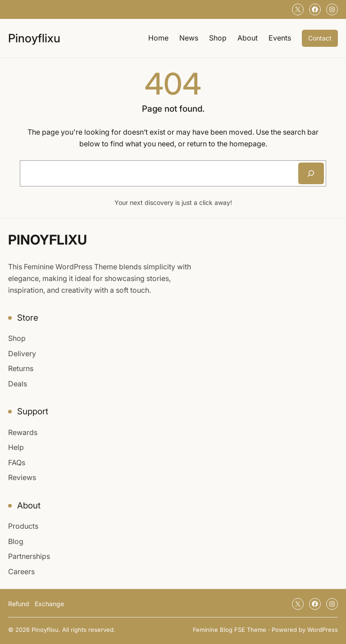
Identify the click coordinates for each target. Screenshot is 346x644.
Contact (320, 38)
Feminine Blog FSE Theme (230, 630)
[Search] (311, 173)
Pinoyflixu (34, 38)
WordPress (323, 630)
